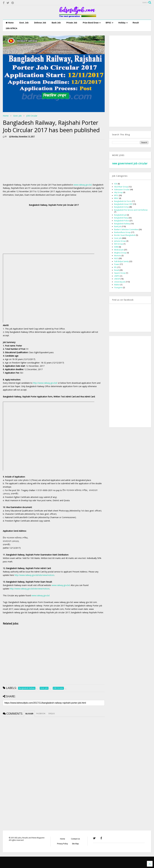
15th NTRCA (12, 28)
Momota (118, 256)
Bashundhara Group (122, 232)
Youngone (118, 288)
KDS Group (119, 244)
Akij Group (118, 192)
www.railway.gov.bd (83, 185)
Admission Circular (122, 190)
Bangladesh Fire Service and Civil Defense (131, 210)
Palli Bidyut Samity (121, 261)
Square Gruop (120, 273)
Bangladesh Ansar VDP (123, 204)
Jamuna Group (120, 241)
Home (10, 23)
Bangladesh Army (121, 207)
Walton (117, 285)
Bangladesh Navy (121, 218)
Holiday (123, 23)
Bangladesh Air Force (123, 201)
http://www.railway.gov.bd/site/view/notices (34, 575)
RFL (116, 267)
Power (117, 264)
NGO (116, 258)
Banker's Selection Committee (126, 229)
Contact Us (75, 839)
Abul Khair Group (121, 187)
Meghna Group (120, 253)
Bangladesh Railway (122, 224)
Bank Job (56, 23)
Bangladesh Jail (120, 215)
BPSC (109, 23)
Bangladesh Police (122, 221)
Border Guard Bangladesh (125, 235)
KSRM (116, 247)
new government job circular (130, 163)
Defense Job (40, 23)
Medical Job (119, 250)
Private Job (72, 23)
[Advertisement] (27, 162)
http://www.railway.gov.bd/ (45, 383)
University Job (120, 282)
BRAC (116, 198)
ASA (116, 184)
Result (136, 23)
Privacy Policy (62, 844)
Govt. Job (24, 23)
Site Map (75, 844)
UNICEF (117, 279)
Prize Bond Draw (92, 23)
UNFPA (117, 276)
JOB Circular (32, 116)
